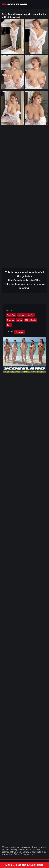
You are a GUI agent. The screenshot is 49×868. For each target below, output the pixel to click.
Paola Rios (11, 315)
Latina (19, 320)
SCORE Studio (31, 320)
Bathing (21, 315)
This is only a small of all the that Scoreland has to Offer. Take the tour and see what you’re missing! (25, 280)
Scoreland (19, 332)
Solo (9, 325)
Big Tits (30, 315)
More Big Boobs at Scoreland (24, 865)
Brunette (10, 320)
